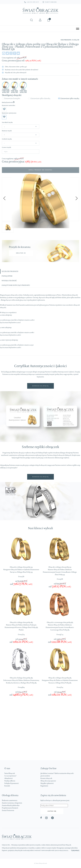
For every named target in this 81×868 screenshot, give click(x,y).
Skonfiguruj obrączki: (12, 95)
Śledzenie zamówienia (10, 800)
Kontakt (7, 786)
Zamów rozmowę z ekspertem (12, 803)
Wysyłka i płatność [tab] (9, 281)
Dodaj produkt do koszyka (40, 170)
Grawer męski (6, 147)
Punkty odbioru (10, 781)
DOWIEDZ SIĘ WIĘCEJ (41, 386)
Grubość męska (7, 139)
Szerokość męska (7, 122)
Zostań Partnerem (8, 810)
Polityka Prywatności (12, 783)
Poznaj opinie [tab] (7, 276)
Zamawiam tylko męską (70, 98)
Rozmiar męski (7, 131)
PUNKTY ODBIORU (50, 2)
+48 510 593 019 (32, 2)
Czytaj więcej (75, 850)
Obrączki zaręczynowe (48, 781)
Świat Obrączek (10, 773)
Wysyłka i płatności (47, 783)
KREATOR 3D (21, 253)
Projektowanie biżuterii (10, 808)
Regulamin (44, 786)
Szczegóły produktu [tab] (10, 271)
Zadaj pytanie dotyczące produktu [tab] (16, 285)
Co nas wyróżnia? (10, 776)
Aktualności (9, 778)
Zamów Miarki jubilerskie (11, 805)
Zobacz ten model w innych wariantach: (20, 79)
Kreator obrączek (46, 778)
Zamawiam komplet (12, 98)
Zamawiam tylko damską (40, 98)
